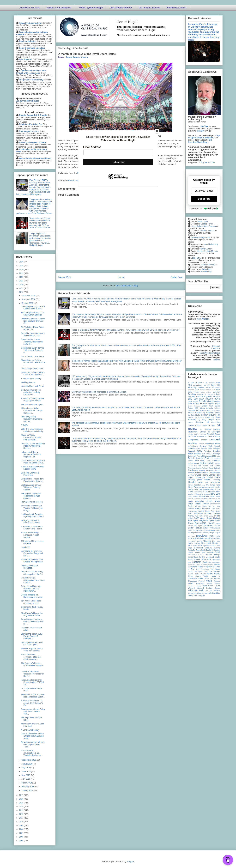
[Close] (157, 131)
